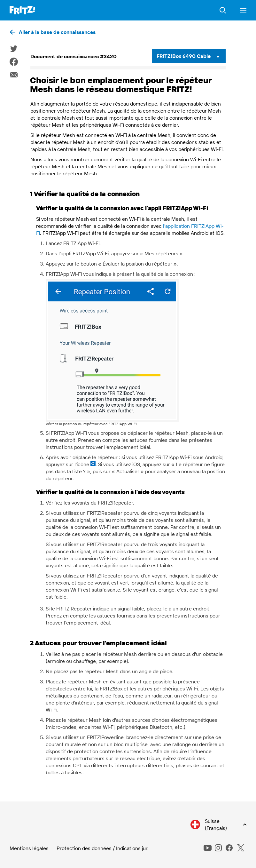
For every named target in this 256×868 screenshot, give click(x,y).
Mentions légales (29, 848)
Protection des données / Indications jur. (103, 848)
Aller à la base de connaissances (57, 32)
